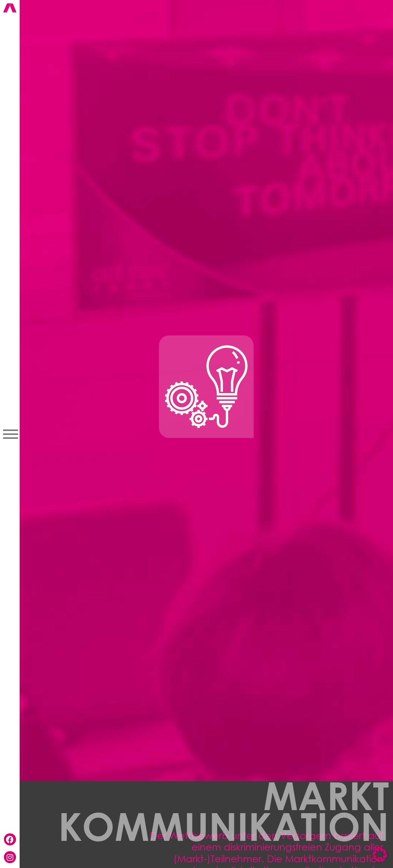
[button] (380, 855)
